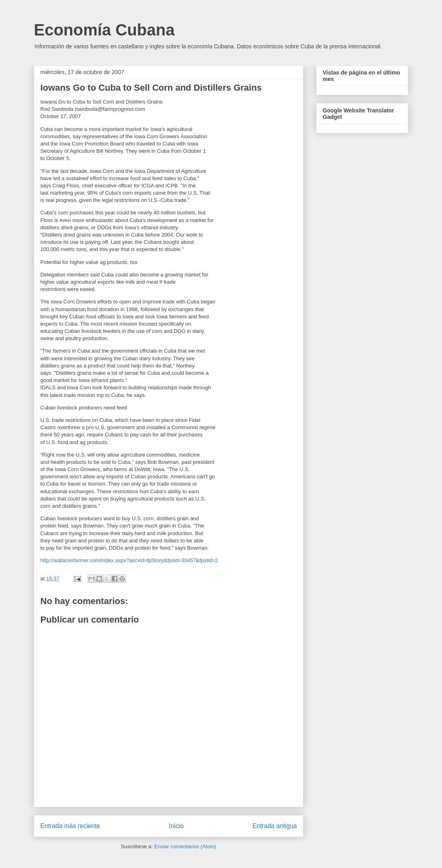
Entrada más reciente (70, 826)
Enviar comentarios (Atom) (185, 846)
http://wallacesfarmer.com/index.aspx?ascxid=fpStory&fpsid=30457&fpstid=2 (129, 560)
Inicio (176, 826)
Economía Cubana (104, 30)
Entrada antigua (275, 826)
